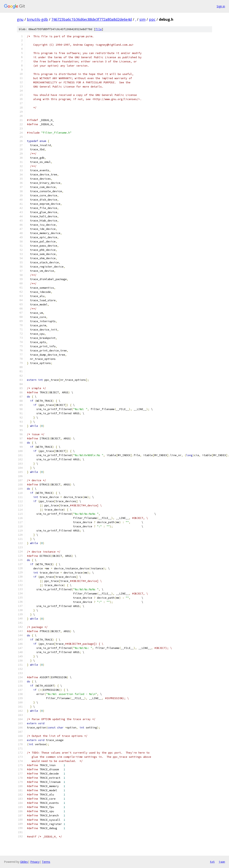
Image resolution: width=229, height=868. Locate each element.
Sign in (221, 6)
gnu (20, 19)
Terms (46, 862)
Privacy (35, 862)
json (222, 862)
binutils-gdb (37, 19)
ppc (152, 19)
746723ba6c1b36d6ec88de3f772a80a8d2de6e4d (92, 19)
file (99, 29)
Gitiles (24, 862)
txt (212, 862)
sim (142, 19)
